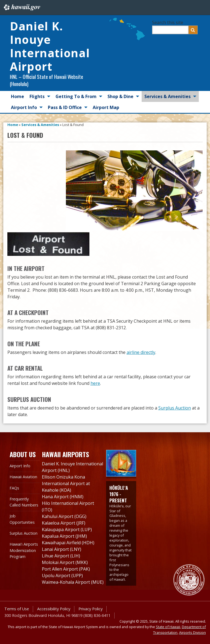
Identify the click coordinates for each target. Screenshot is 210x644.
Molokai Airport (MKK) (65, 562)
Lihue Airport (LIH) (61, 556)
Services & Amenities (167, 96)
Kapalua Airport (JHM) (64, 536)
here (95, 383)
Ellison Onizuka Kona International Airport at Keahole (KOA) (66, 483)
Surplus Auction (175, 408)
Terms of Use (17, 609)
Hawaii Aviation (23, 477)
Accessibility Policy (54, 609)
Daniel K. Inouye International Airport (50, 46)
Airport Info (24, 107)
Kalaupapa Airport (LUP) (67, 529)
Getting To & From (76, 96)
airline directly (141, 352)
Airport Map (106, 107)
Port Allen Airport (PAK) (66, 569)
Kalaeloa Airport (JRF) (64, 523)
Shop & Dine (120, 96)
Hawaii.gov (21, 7)
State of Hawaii (168, 627)
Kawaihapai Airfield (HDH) (68, 543)
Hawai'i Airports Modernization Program (24, 550)
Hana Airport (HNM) (63, 497)
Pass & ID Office (65, 107)
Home (17, 96)
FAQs (14, 488)
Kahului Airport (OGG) (64, 516)
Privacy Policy (91, 609)
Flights (37, 96)
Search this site (168, 22)
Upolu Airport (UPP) (62, 576)
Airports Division (192, 632)
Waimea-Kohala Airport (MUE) (73, 582)
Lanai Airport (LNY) (62, 549)
